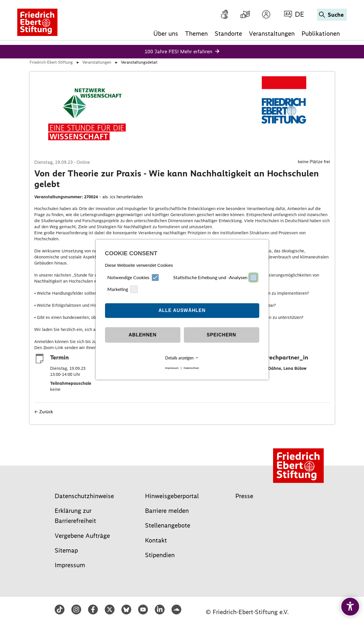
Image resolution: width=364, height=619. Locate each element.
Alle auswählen (182, 310)
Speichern (221, 335)
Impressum (172, 368)
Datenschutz (191, 368)
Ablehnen (143, 335)
